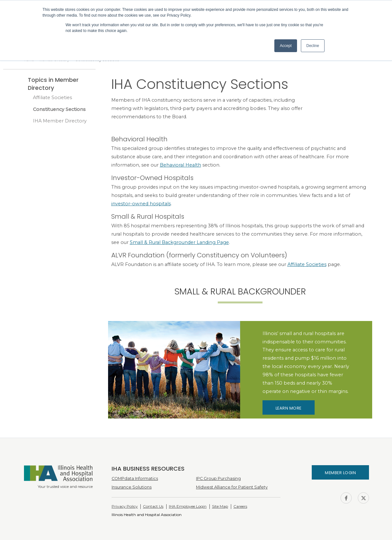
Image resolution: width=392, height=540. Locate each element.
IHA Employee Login (188, 506)
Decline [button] (313, 46)
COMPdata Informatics (135, 478)
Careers (240, 506)
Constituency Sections (59, 109)
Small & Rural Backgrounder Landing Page (179, 242)
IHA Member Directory (60, 121)
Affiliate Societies (52, 98)
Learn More (289, 408)
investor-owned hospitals (141, 204)
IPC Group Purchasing (218, 478)
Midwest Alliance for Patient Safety (232, 487)
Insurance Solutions (132, 487)
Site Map (220, 506)
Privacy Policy (125, 506)
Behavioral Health (180, 165)
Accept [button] (286, 46)
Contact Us (153, 506)
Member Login (340, 473)
